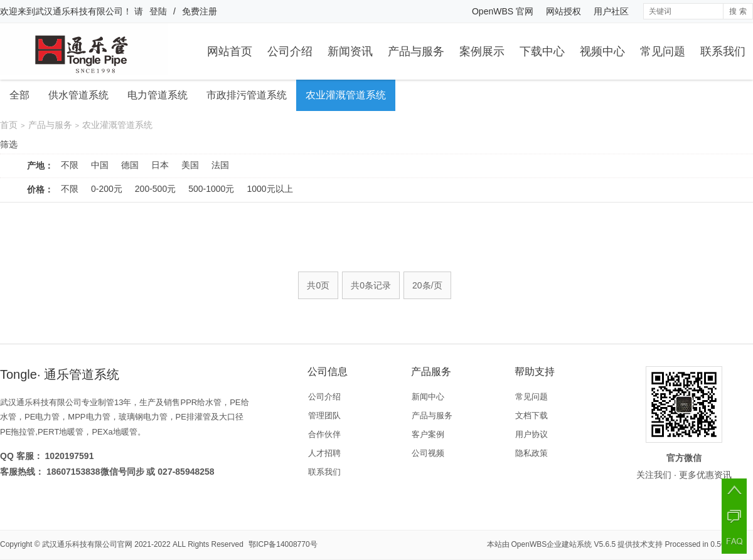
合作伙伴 (324, 434)
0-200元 (107, 189)
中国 (100, 165)
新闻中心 (428, 397)
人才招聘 (324, 453)
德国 (130, 165)
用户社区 (611, 11)
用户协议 (531, 434)
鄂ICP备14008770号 (283, 544)
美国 (190, 165)
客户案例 (428, 434)
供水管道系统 (78, 95)
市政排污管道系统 (247, 95)
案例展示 (482, 51)
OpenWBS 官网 (503, 11)
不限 (70, 165)
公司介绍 (290, 51)
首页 (9, 125)
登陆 (158, 11)
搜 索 (738, 11)
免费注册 (200, 11)
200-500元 (155, 189)
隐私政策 (531, 453)
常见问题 (663, 51)
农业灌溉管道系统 (346, 95)
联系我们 (723, 51)
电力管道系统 (158, 95)
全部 (19, 95)
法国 (220, 165)
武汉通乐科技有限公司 (79, 11)
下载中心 (542, 51)
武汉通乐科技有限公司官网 (87, 544)
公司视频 (428, 453)
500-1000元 (211, 189)
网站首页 (230, 51)
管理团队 (324, 415)
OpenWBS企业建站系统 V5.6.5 (564, 544)
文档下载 (531, 415)
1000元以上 (270, 189)
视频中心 (602, 51)
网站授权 (563, 11)
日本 (160, 165)
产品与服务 (416, 51)
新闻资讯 (350, 51)
